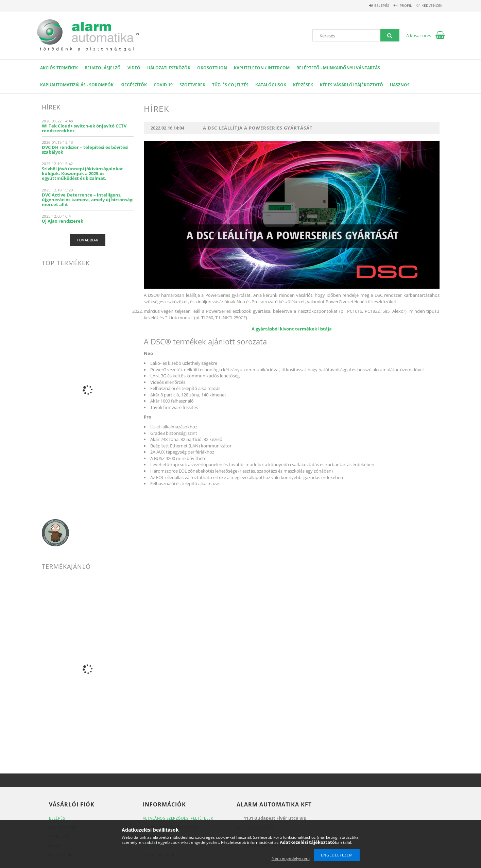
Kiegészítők (134, 85)
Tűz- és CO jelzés (230, 85)
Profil (396, 5)
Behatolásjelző (103, 68)
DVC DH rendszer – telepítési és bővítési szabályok (85, 150)
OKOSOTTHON (212, 68)
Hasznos (400, 85)
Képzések (303, 85)
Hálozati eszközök (169, 68)
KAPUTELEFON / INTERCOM (262, 68)
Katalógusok (271, 85)
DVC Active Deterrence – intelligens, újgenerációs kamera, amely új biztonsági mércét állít (88, 200)
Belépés (366, 5)
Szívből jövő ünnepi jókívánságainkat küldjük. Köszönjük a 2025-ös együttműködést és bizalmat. (82, 173)
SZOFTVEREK (192, 85)
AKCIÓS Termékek (59, 68)
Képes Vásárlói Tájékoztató (351, 85)
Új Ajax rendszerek (63, 221)
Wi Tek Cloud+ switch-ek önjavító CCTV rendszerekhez (84, 128)
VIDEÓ (134, 68)
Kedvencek (429, 5)
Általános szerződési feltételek (178, 818)
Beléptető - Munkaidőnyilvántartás (338, 68)
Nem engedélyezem (291, 858)
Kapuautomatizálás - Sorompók (77, 85)
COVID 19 (163, 85)
